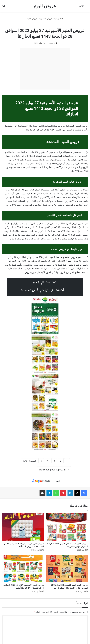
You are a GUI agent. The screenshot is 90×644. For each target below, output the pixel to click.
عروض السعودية (46, 18)
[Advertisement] (45, 69)
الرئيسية (59, 18)
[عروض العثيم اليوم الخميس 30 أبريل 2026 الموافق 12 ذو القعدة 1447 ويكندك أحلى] (67, 569)
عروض (28, 272)
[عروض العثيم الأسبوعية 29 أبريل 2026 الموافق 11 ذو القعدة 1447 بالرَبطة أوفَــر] (23, 569)
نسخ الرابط (28, 470)
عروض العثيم (32, 18)
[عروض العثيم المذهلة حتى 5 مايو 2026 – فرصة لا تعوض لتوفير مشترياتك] (67, 527)
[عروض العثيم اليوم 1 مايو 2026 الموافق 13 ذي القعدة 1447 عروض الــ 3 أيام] (23, 527)
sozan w (52, 43)
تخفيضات (77, 130)
